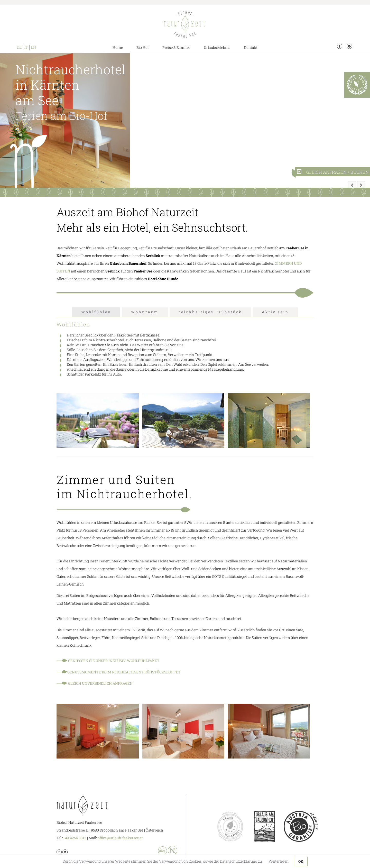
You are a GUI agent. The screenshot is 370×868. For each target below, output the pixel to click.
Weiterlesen (279, 861)
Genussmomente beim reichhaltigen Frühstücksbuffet (124, 672)
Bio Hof (143, 47)
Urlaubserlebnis (217, 47)
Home (118, 47)
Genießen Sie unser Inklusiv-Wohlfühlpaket (114, 661)
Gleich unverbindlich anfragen (100, 683)
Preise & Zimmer (176, 47)
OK (301, 861)
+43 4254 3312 (75, 838)
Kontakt (251, 47)
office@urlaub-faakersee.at (120, 838)
